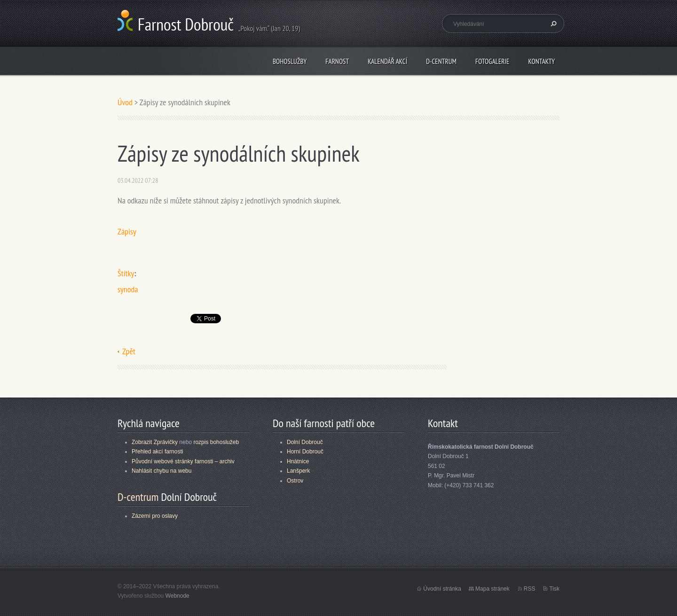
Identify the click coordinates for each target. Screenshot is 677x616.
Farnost (337, 61)
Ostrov (295, 481)
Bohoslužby (290, 61)
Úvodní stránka (442, 589)
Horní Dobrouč (305, 452)
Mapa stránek (492, 589)
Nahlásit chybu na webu (161, 471)
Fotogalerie (492, 61)
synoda (128, 289)
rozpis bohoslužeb (216, 442)
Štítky (126, 273)
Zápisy (127, 231)
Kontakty (541, 61)
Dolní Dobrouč (305, 442)
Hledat (552, 23)
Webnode (177, 596)
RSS (530, 589)
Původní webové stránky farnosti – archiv (183, 461)
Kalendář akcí (387, 61)
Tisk (554, 589)
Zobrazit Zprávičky (155, 442)
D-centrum (441, 61)
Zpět (129, 351)
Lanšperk (298, 471)
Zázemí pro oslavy (155, 516)
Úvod (125, 102)
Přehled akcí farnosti (157, 452)
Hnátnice (298, 461)
